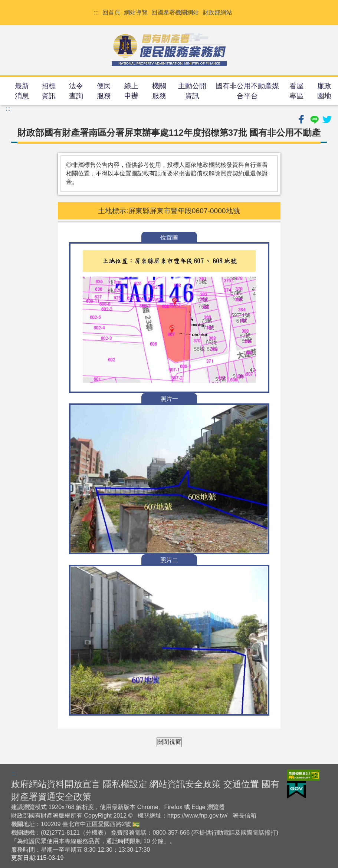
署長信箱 (245, 816)
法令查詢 (76, 91)
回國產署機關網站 (175, 12)
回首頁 (111, 12)
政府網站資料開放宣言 (56, 784)
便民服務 (104, 91)
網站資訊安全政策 (185, 784)
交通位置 (241, 784)
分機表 (95, 833)
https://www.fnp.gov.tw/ (197, 816)
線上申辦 (131, 91)
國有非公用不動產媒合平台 (247, 91)
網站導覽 (136, 12)
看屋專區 (296, 91)
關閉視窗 (169, 742)
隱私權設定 (125, 784)
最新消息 (22, 91)
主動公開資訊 (192, 91)
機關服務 (159, 91)
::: (96, 12)
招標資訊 (49, 91)
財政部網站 (217, 12)
